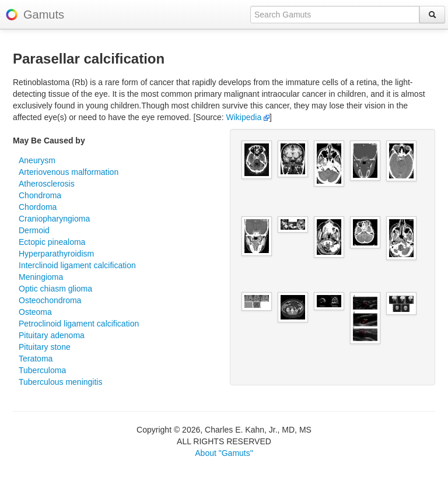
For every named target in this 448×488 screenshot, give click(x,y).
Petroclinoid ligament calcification (79, 324)
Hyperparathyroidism (56, 254)
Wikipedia (248, 117)
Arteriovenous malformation (69, 172)
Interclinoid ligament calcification (77, 265)
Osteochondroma (50, 300)
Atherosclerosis (47, 184)
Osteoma (35, 312)
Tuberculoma (42, 370)
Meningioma (41, 277)
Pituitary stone (45, 347)
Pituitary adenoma (52, 335)
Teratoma (36, 359)
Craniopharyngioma (54, 219)
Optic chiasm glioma (55, 289)
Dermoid (34, 230)
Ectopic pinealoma (52, 242)
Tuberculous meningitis (60, 382)
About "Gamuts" (224, 453)
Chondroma (40, 195)
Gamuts (44, 15)
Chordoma (38, 207)
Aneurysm (37, 160)
